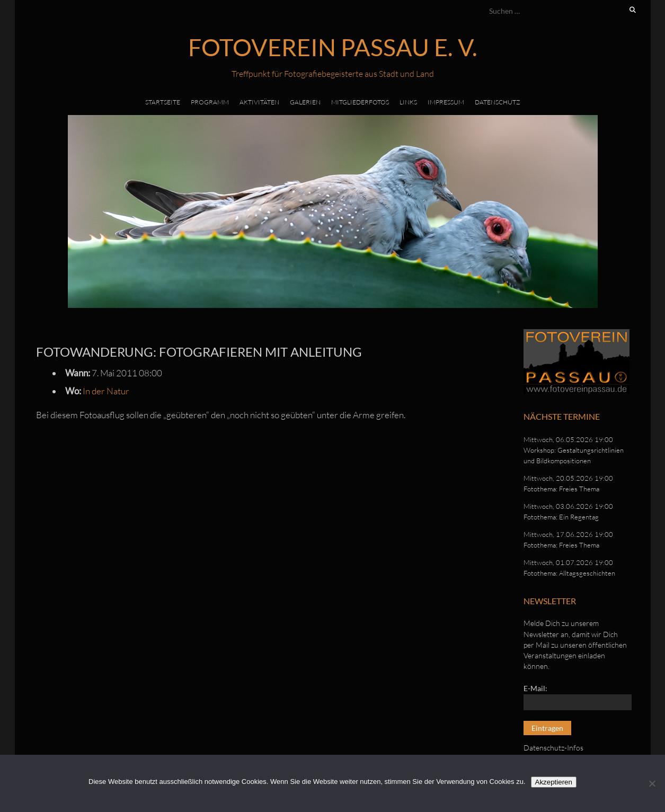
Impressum (446, 102)
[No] (652, 783)
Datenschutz (498, 102)
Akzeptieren (554, 782)
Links (408, 102)
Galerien (305, 102)
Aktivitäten (259, 102)
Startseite (163, 102)
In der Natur (106, 391)
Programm (210, 102)
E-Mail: (535, 688)
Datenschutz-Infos (553, 748)
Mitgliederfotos (360, 102)
